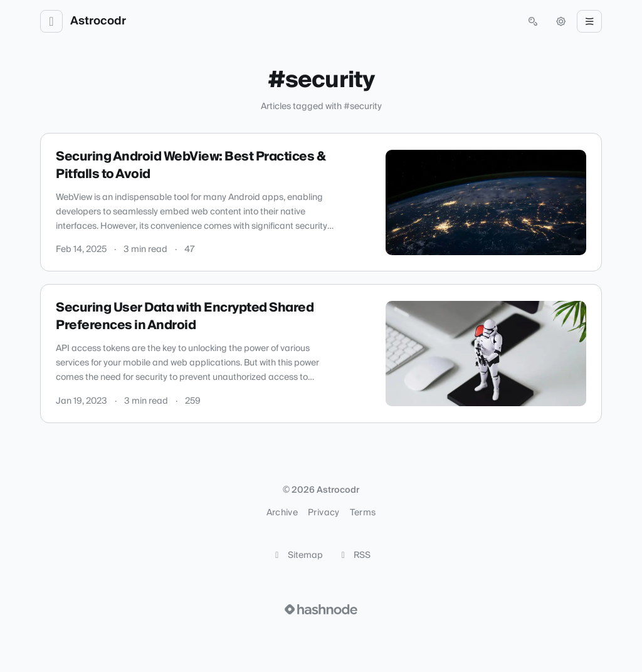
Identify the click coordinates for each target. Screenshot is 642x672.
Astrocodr (98, 21)
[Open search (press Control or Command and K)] (533, 21)
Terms (363, 513)
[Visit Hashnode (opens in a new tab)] (321, 609)
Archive (282, 513)
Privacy (324, 513)
